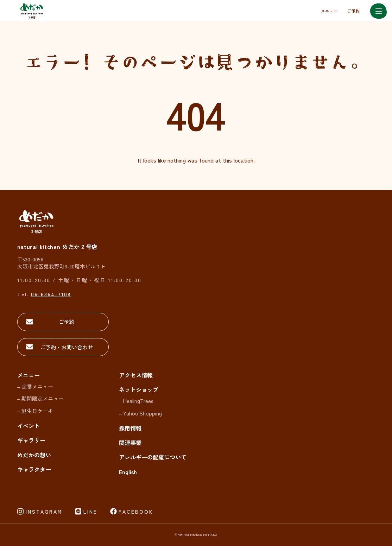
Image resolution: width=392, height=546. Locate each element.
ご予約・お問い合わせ (67, 347)
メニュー (329, 11)
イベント (29, 426)
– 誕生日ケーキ (35, 411)
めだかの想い (34, 455)
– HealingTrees (136, 401)
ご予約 (353, 11)
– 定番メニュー (35, 386)
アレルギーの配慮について (153, 457)
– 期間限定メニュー (40, 398)
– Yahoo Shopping (140, 413)
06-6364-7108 (51, 294)
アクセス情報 (136, 375)
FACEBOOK (136, 512)
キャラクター (34, 469)
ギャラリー (31, 440)
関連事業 (130, 443)
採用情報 (130, 428)
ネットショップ (139, 389)
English (128, 472)
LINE (90, 512)
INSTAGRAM (44, 512)
